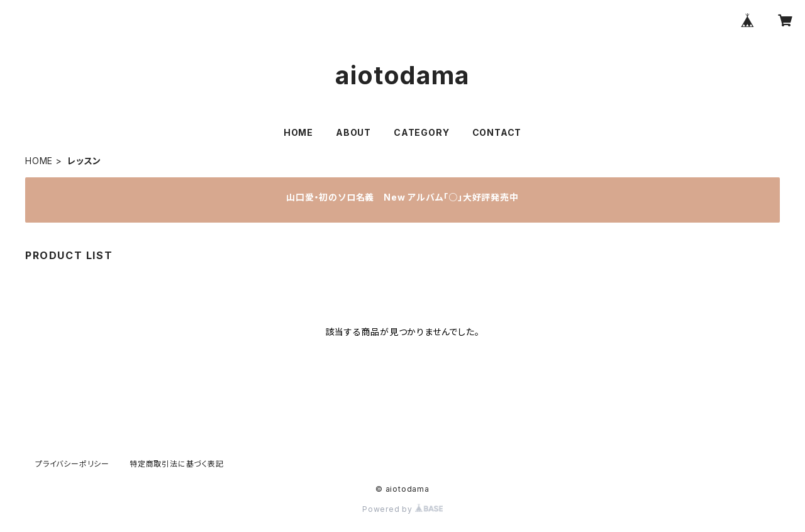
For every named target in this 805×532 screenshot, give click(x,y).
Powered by (402, 509)
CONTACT (497, 132)
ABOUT (353, 132)
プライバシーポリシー (72, 464)
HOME (298, 132)
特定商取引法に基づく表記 (177, 464)
